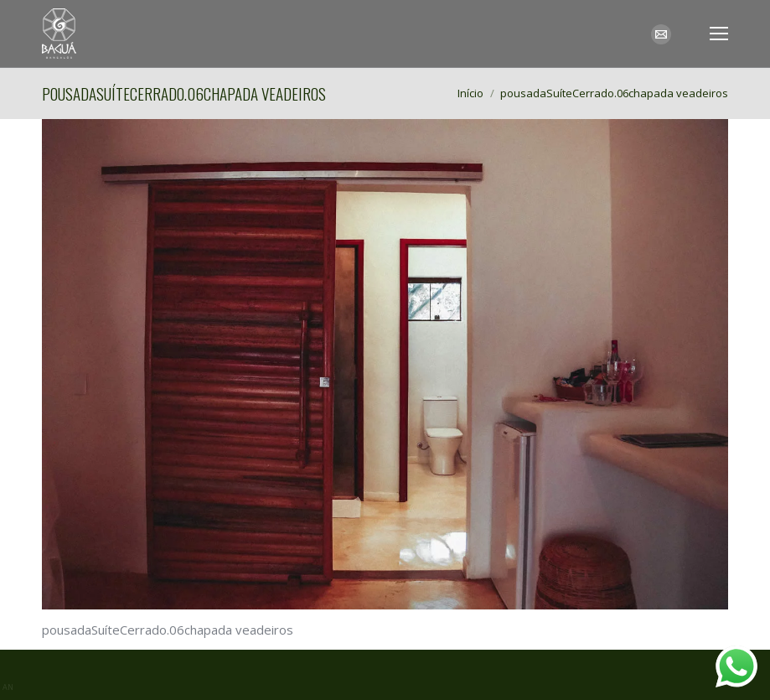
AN (8, 687)
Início (470, 93)
